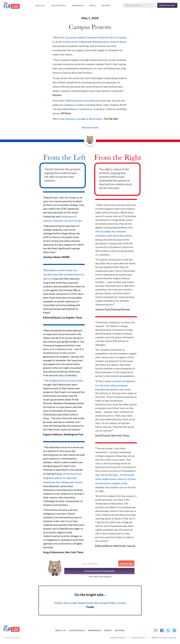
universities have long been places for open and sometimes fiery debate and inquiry (63, 478)
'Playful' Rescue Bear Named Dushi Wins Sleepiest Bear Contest (90, 603)
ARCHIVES (106, 6)
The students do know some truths (63, 380)
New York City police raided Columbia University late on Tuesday (90, 37)
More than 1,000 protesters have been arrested (79, 101)
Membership (78, 6)
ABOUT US (40, 6)
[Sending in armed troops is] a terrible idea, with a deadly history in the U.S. (64, 274)
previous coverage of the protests (84, 119)
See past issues (90, 127)
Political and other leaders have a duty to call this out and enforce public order (115, 479)
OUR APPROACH (58, 6)
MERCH (93, 6)
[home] (12, 6)
